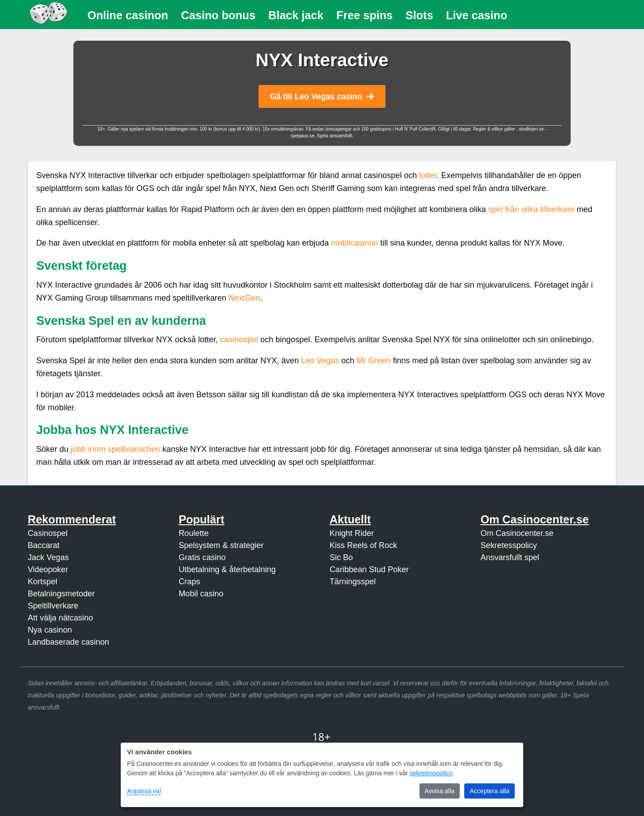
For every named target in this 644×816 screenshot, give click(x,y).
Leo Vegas (320, 361)
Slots (419, 15)
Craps (189, 582)
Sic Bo (341, 557)
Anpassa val (144, 791)
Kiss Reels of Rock (363, 545)
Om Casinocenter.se (517, 533)
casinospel (239, 340)
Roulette (193, 533)
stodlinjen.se (531, 129)
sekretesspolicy (431, 773)
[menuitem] (128, 15)
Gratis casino (202, 557)
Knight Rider (352, 533)
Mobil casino (201, 594)
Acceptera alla (489, 791)
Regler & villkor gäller (494, 129)
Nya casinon (50, 630)
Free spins (364, 15)
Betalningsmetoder (61, 594)
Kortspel (42, 582)
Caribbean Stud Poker (369, 569)
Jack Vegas (48, 557)
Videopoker (48, 569)
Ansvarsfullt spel (510, 557)
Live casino (477, 15)
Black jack (296, 15)
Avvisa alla (440, 791)
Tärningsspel (353, 582)
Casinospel (48, 533)
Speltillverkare (53, 606)
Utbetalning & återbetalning (227, 569)
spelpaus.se (303, 136)
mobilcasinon (354, 243)
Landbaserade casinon (68, 642)
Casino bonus (218, 15)
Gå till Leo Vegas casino (322, 97)
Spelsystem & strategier (221, 545)
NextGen (244, 298)
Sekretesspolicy (508, 545)
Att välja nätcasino (60, 618)
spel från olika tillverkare (531, 209)
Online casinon (128, 15)
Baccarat (44, 545)
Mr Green (373, 361)
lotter (428, 175)
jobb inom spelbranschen (115, 449)
